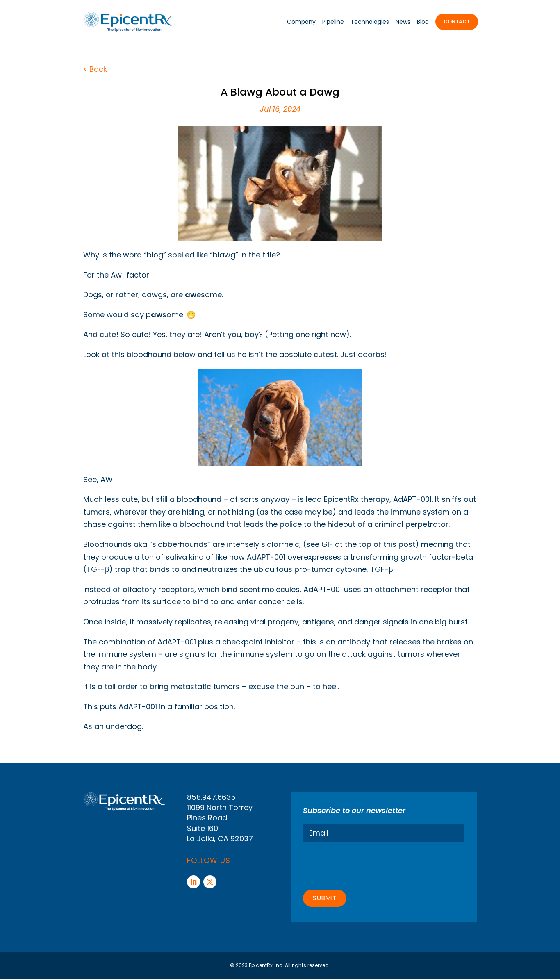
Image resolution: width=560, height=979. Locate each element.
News (403, 22)
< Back (95, 69)
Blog (423, 22)
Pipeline (333, 22)
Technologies (370, 22)
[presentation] (365, 865)
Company (301, 22)
